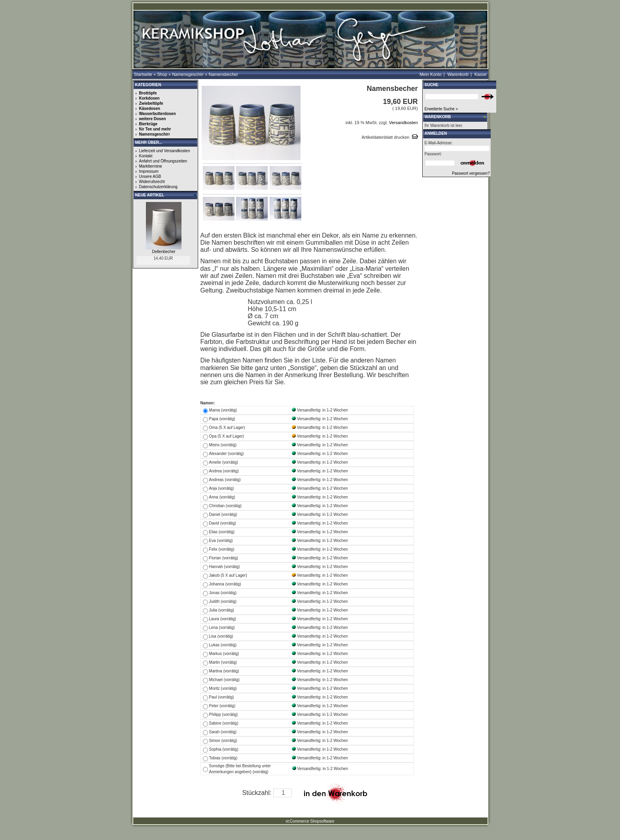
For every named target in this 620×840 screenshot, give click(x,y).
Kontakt (146, 156)
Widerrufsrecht (152, 182)
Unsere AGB (150, 176)
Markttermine (151, 166)
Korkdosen (149, 98)
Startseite (143, 74)
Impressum (149, 171)
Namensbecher (223, 74)
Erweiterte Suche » (441, 109)
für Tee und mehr (155, 129)
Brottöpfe (148, 93)
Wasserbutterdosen (158, 114)
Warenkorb (458, 74)
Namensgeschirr (188, 74)
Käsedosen (150, 109)
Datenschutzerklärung (158, 187)
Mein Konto (431, 74)
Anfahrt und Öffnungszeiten (163, 161)
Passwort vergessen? (471, 173)
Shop (162, 74)
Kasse (481, 74)
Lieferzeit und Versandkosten (165, 151)
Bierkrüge (148, 124)
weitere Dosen (153, 119)
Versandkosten (403, 123)
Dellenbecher (164, 252)
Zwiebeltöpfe (151, 103)
